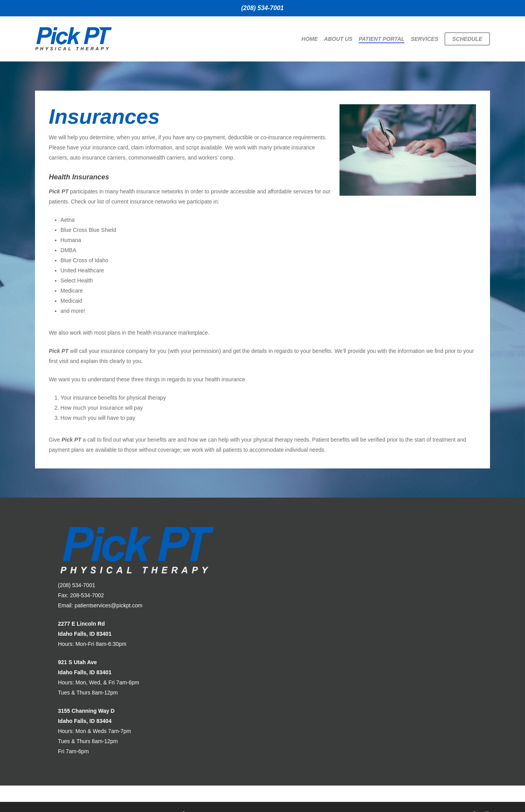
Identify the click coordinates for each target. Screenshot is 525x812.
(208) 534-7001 (262, 8)
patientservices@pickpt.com (109, 605)
